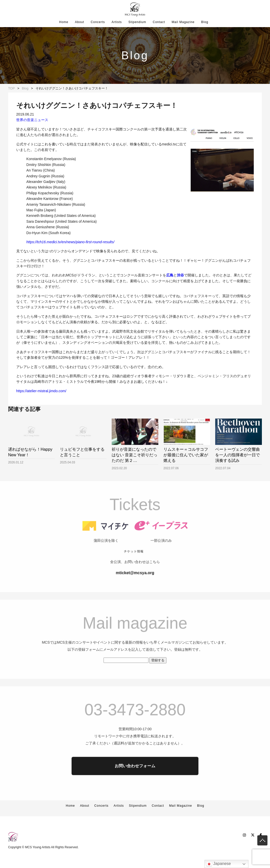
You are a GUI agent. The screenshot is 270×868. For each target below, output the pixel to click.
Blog (205, 22)
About (79, 22)
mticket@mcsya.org (135, 585)
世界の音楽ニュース (32, 120)
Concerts (98, 22)
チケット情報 (134, 563)
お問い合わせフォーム (135, 778)
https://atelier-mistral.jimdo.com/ (41, 391)
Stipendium (137, 22)
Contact (159, 22)
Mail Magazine (183, 22)
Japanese (218, 864)
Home (64, 22)
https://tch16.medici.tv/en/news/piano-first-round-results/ (70, 242)
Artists (117, 22)
